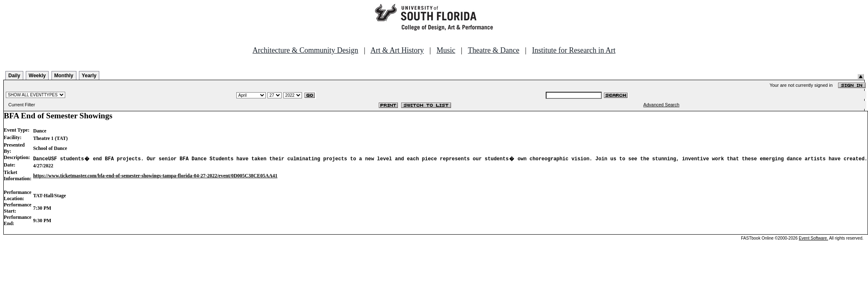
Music (446, 50)
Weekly (37, 76)
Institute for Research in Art (574, 50)
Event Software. (813, 238)
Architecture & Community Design (305, 50)
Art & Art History (397, 50)
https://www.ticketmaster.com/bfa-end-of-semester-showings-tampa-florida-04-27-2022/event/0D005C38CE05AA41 (155, 176)
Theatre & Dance (493, 50)
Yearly (89, 76)
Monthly (64, 76)
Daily (14, 76)
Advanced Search (661, 105)
